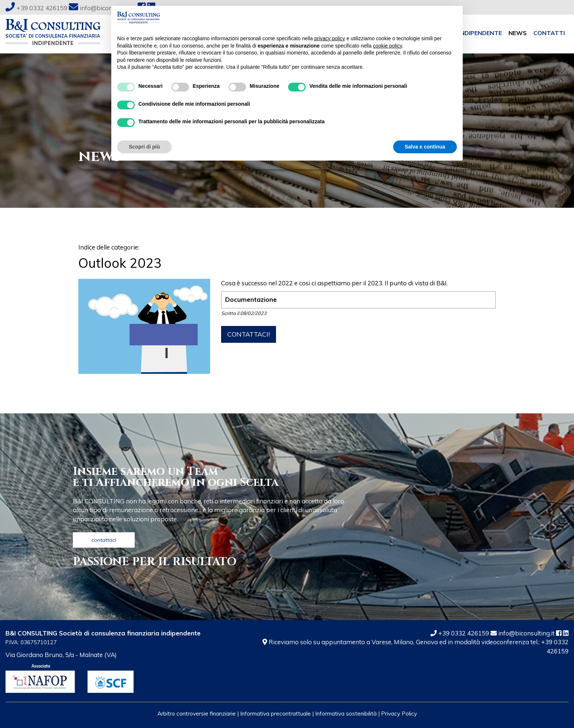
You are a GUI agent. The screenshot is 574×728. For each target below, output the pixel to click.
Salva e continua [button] (425, 147)
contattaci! (249, 334)
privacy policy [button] (330, 38)
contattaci (104, 540)
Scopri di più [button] (144, 147)
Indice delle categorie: (109, 247)
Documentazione (251, 299)
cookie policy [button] (387, 46)
